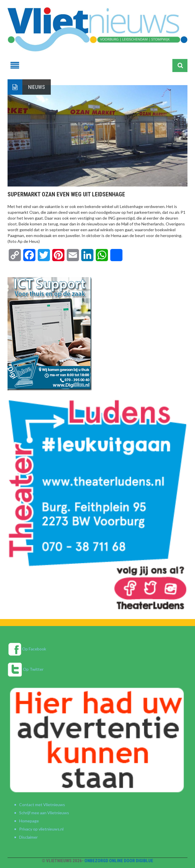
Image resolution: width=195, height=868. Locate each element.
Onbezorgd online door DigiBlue (119, 861)
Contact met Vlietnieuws (42, 805)
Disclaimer (28, 837)
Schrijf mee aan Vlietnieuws (44, 813)
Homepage (29, 821)
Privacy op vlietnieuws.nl (41, 829)
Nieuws (37, 87)
